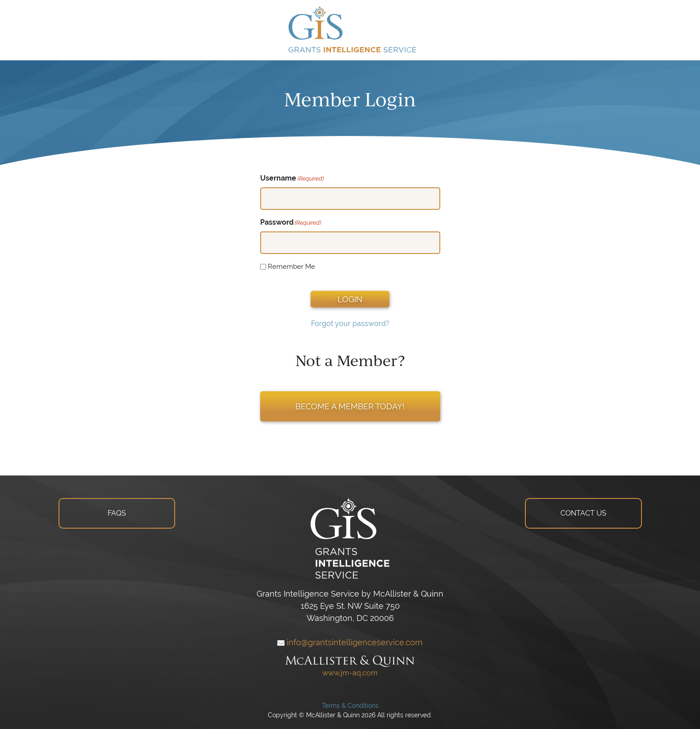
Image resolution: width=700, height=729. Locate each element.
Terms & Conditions (350, 706)
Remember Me (291, 266)
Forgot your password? (350, 324)
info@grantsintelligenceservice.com (350, 642)
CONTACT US (583, 513)
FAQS (117, 513)
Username (292, 179)
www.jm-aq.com (350, 673)
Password (291, 223)
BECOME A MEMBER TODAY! (350, 406)
